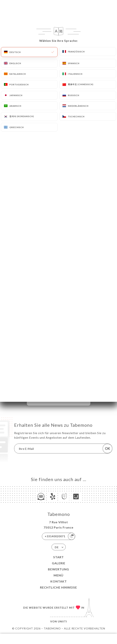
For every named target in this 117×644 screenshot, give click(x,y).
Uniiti (62, 621)
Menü (58, 575)
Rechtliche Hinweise (58, 587)
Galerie (59, 563)
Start (58, 557)
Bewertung (58, 569)
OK (107, 449)
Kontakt (59, 581)
